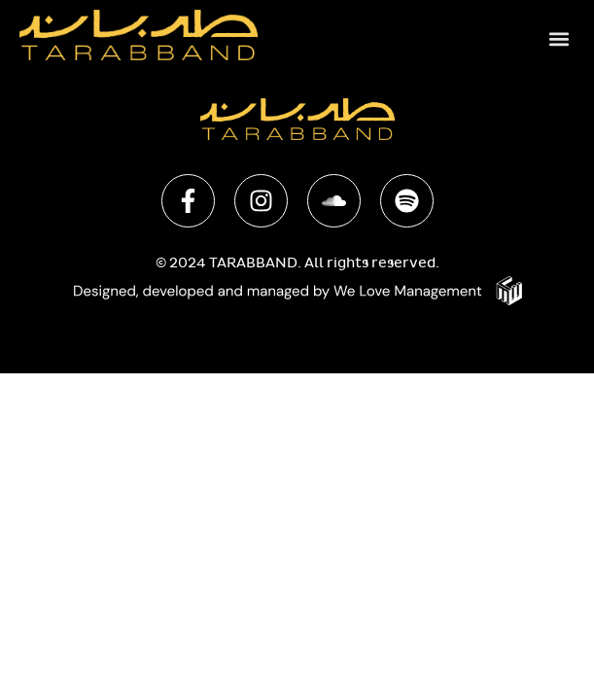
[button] (559, 38)
